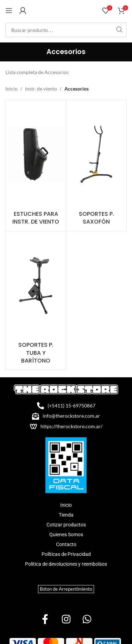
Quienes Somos (66, 535)
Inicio (11, 89)
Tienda (66, 515)
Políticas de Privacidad (66, 554)
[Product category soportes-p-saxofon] (96, 166)
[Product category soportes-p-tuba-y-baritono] (36, 301)
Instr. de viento (41, 89)
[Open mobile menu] (9, 11)
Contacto (66, 544)
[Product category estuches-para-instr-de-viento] (36, 166)
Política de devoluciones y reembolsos (66, 564)
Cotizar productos (66, 525)
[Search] (66, 30)
